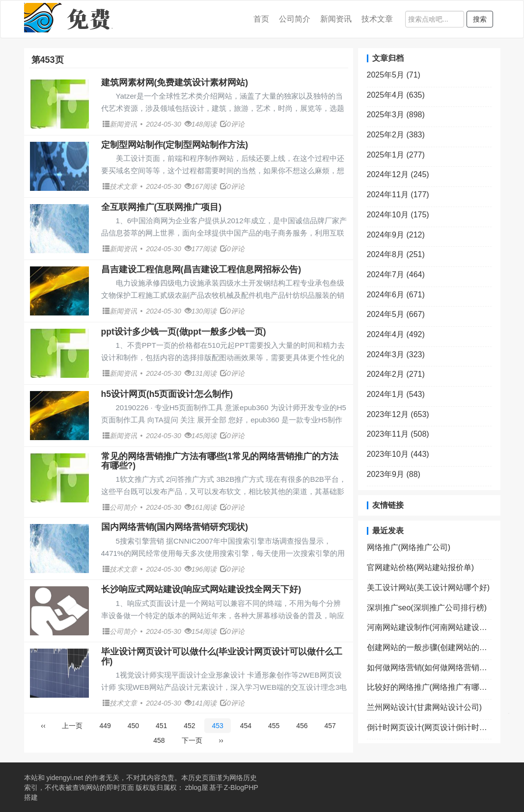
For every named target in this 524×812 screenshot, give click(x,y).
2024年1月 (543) (396, 394)
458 (159, 740)
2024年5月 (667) (396, 314)
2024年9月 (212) (396, 235)
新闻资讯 (336, 19)
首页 (261, 19)
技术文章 (377, 19)
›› (221, 740)
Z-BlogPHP (241, 787)
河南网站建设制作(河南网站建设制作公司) (429, 627)
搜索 (480, 19)
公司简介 (295, 19)
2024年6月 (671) (396, 295)
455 (274, 726)
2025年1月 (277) (396, 155)
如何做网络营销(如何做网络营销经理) (429, 668)
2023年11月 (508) (398, 434)
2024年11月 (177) (398, 195)
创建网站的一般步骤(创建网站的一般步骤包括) (429, 647)
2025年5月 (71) (394, 75)
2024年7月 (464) (396, 275)
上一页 (72, 726)
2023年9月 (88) (394, 474)
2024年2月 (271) (396, 374)
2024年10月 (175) (398, 215)
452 (189, 726)
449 (105, 726)
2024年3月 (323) (396, 354)
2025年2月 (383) (396, 135)
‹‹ (43, 726)
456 (302, 726)
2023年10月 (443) (398, 454)
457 (330, 726)
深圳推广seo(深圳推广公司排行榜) (427, 608)
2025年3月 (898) (396, 115)
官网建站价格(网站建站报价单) (421, 567)
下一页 (192, 740)
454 (246, 726)
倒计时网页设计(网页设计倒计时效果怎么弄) (429, 727)
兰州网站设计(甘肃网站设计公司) (425, 707)
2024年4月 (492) (396, 334)
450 (133, 726)
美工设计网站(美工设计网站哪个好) (428, 588)
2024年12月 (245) (398, 174)
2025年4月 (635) (396, 95)
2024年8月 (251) (396, 254)
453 (217, 726)
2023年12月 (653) (398, 414)
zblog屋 (196, 787)
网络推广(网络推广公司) (409, 547)
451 (161, 726)
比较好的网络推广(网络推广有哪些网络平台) (429, 687)
